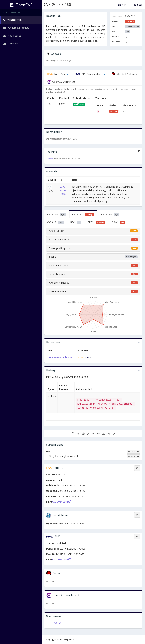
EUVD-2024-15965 (63, 190)
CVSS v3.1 (83, 214)
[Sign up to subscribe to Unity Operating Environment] (134, 456)
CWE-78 (57, 623)
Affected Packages (124, 74)
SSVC (119, 222)
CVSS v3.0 (110, 214)
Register (137, 5)
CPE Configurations (90, 74)
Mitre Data (58, 74)
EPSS (97, 222)
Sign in (122, 5)
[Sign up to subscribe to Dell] (134, 452)
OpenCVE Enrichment (61, 82)
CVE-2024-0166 (57, 4)
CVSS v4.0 (56, 214)
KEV (76, 222)
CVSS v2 (55, 222)
